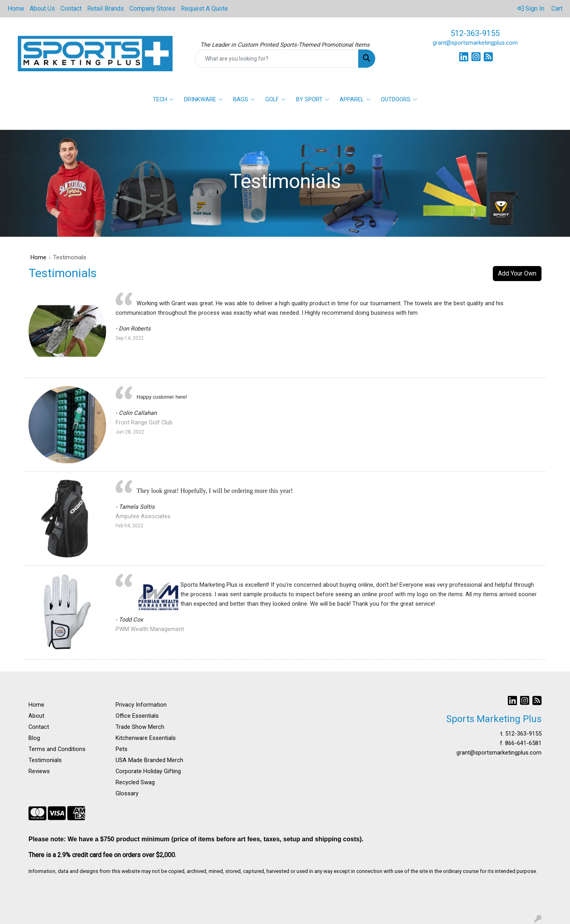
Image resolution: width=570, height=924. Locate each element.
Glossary (127, 793)
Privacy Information (141, 705)
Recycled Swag (135, 782)
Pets (122, 749)
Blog (34, 738)
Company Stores (152, 9)
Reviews (39, 771)
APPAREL (355, 99)
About (36, 716)
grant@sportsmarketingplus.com (475, 43)
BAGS (244, 99)
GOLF (275, 99)
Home (16, 9)
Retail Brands (105, 9)
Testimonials (45, 760)
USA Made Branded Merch (149, 760)
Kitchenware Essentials (146, 738)
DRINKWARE (203, 99)
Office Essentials (137, 716)
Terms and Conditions (57, 749)
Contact (71, 9)
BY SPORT (313, 99)
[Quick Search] (277, 59)
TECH (163, 99)
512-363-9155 (475, 33)
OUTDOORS (399, 99)
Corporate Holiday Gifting (148, 771)
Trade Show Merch (140, 727)
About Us (42, 9)
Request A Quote (204, 9)
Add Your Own (517, 273)
